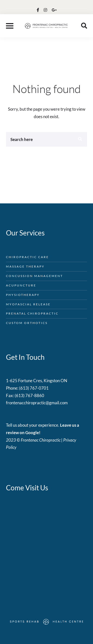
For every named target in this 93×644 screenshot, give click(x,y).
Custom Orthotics (27, 323)
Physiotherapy (23, 295)
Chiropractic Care (27, 257)
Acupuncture (21, 285)
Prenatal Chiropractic (32, 313)
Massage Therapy (25, 266)
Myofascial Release (28, 304)
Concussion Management (34, 276)
